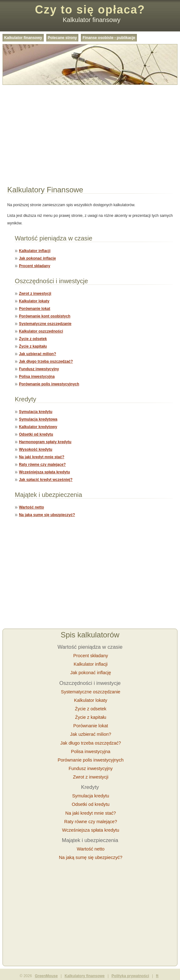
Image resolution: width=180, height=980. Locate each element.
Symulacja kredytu (36, 412)
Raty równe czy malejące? (42, 465)
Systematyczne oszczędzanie (45, 324)
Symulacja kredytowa (38, 419)
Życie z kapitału (33, 346)
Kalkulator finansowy (23, 38)
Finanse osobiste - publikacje (109, 38)
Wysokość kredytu (36, 449)
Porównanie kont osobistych (45, 316)
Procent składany (34, 266)
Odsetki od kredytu (36, 434)
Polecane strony (62, 38)
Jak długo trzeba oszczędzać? (46, 361)
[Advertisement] (90, 131)
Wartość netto (31, 507)
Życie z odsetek (33, 339)
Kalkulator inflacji (35, 251)
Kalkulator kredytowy (38, 427)
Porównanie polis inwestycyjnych (49, 384)
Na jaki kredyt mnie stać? (42, 457)
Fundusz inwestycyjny (39, 369)
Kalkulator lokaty (34, 301)
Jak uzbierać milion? (37, 354)
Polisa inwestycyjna (37, 377)
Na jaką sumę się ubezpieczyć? (47, 515)
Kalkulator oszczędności (41, 331)
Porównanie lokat (34, 309)
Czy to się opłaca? (90, 10)
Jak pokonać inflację (37, 258)
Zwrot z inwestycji (35, 294)
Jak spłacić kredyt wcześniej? (46, 480)
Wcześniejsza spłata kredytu (44, 472)
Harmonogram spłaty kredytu (45, 442)
